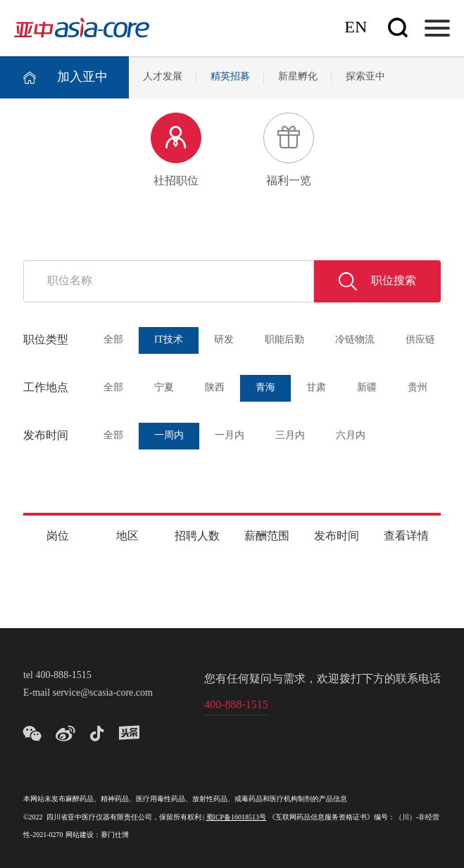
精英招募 (230, 77)
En (356, 28)
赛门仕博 (115, 835)
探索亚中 (365, 77)
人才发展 (163, 77)
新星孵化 (298, 77)
